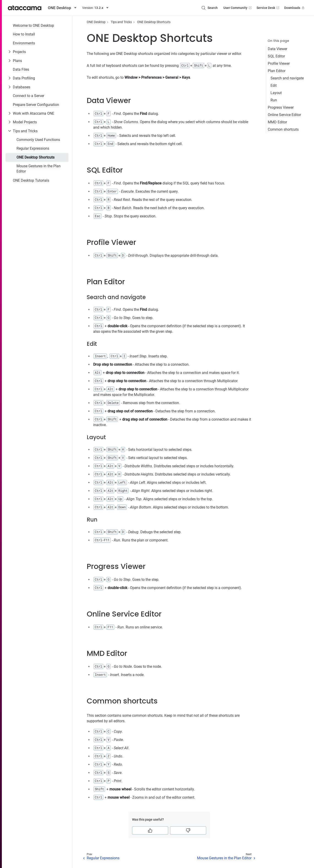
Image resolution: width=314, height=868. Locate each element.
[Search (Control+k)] (209, 8)
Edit (274, 85)
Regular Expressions (33, 148)
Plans (17, 61)
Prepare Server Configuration (36, 105)
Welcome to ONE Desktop (33, 26)
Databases (22, 87)
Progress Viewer (281, 107)
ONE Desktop (96, 22)
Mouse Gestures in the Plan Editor (39, 169)
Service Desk (268, 8)
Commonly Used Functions (38, 140)
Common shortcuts (283, 129)
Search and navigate (287, 78)
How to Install (24, 34)
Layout (276, 93)
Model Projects (25, 122)
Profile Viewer (279, 64)
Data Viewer (277, 49)
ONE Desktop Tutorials (31, 180)
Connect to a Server (28, 96)
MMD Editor (277, 122)
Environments (24, 43)
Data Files (21, 69)
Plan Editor (277, 71)
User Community (238, 8)
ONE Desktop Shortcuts (35, 157)
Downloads (295, 8)
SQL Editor (276, 56)
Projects (19, 52)
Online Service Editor (284, 115)
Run (274, 100)
